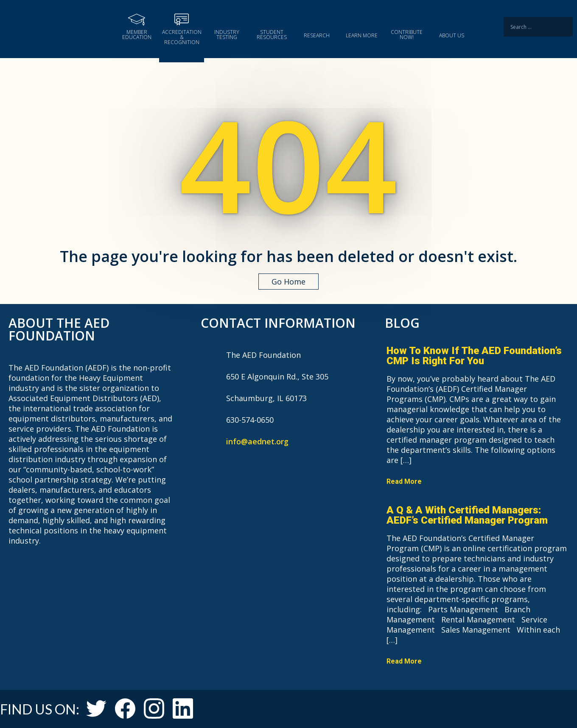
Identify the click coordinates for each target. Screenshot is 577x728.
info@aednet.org (257, 441)
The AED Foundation (57, 27)
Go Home (288, 282)
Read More (404, 481)
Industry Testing (227, 34)
